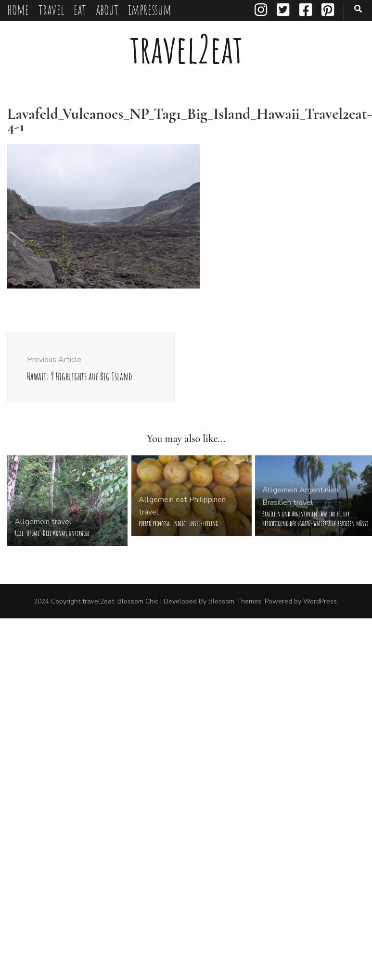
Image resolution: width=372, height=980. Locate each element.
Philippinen (207, 500)
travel (51, 9)
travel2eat (186, 49)
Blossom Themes (235, 601)
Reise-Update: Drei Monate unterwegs (52, 533)
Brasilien (277, 503)
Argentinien (319, 490)
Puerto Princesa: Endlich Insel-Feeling (178, 523)
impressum (150, 9)
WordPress (320, 601)
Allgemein (32, 522)
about (107, 9)
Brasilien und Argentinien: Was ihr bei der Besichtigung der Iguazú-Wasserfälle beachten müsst (315, 519)
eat (80, 9)
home (18, 9)
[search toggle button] (358, 9)
